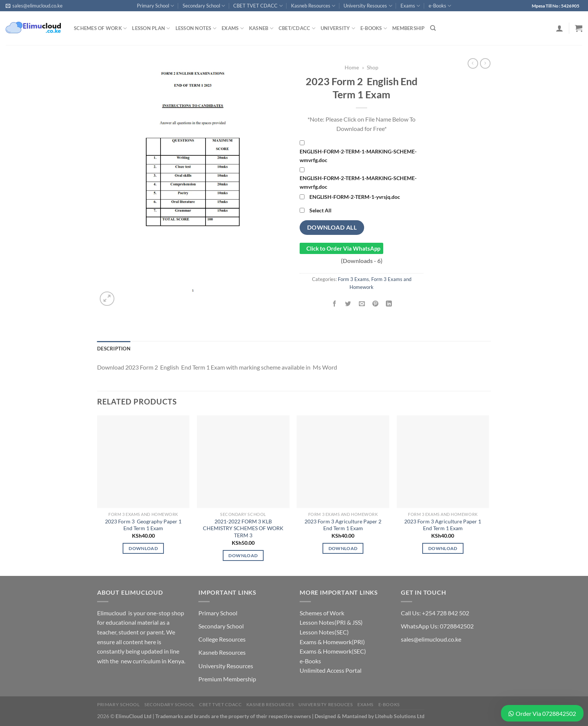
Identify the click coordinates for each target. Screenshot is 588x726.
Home (352, 68)
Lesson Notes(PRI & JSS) (331, 622)
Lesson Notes (196, 28)
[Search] (433, 28)
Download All (332, 227)
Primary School (155, 6)
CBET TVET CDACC (258, 6)
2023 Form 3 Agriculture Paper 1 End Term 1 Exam (443, 525)
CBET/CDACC (297, 28)
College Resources (222, 639)
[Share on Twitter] (348, 304)
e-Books (440, 6)
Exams (410, 6)
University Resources (226, 666)
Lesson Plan (151, 28)
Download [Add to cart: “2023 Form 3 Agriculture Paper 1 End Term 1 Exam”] (443, 548)
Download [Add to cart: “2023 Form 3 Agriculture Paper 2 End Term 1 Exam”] (343, 548)
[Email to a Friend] (362, 304)
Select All (320, 210)
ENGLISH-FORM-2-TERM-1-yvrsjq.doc (355, 197)
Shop (373, 68)
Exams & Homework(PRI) (332, 642)
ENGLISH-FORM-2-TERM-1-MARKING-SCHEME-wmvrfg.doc (358, 156)
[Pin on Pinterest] (375, 304)
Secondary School (204, 6)
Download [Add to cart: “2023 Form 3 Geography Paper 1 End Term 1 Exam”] (143, 548)
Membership (409, 28)
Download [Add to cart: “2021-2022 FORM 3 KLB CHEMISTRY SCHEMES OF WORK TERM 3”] (243, 555)
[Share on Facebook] (335, 304)
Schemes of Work (100, 28)
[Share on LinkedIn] (389, 304)
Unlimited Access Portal (331, 670)
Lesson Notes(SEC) (324, 632)
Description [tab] (114, 349)
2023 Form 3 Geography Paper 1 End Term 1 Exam (143, 525)
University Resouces (368, 6)
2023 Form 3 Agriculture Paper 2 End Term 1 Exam (343, 525)
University (338, 28)
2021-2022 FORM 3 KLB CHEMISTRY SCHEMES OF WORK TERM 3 (243, 528)
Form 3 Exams (353, 279)
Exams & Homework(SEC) (333, 651)
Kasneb (261, 28)
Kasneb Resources (313, 6)
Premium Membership (227, 679)
